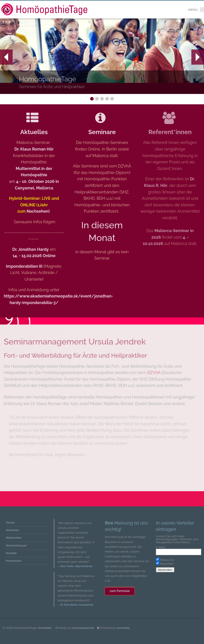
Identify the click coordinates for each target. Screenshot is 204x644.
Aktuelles (34, 132)
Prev (4, 57)
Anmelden (45, 628)
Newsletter (167, 564)
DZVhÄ (154, 373)
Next (198, 57)
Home (10, 523)
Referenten (14, 538)
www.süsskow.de (83, 628)
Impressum (14, 561)
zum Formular (120, 591)
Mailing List (167, 560)
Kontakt (11, 553)
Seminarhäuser (16, 546)
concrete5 (123, 628)
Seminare (102, 132)
